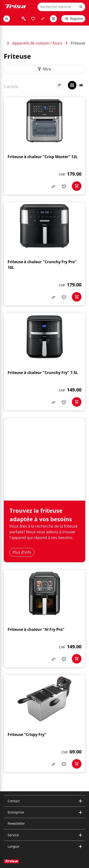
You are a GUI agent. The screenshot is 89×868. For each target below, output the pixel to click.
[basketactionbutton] (77, 186)
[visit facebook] (29, 825)
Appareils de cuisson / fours (37, 43)
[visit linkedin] (14, 825)
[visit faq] (24, 19)
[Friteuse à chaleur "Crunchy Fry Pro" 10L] (44, 254)
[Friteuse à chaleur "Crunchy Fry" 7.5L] (44, 362)
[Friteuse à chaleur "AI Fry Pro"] (44, 572)
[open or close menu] (7, 19)
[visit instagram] (7, 825)
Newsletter (16, 777)
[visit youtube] (22, 825)
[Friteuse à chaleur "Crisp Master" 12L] (44, 146)
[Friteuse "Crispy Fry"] (44, 677)
